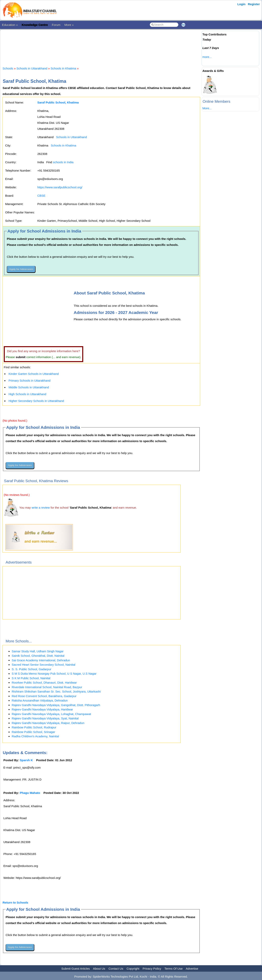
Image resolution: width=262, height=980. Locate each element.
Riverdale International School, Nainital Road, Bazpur (47, 687)
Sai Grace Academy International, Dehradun (41, 660)
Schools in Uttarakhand (32, 68)
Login (241, 4)
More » (69, 25)
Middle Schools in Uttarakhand (29, 387)
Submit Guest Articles (76, 969)
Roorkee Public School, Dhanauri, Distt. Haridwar (44, 682)
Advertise (192, 969)
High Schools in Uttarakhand (27, 394)
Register (254, 4)
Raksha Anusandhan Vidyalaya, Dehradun (40, 700)
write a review (41, 508)
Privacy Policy (152, 969)
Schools (8, 68)
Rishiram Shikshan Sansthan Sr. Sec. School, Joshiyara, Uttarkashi (56, 691)
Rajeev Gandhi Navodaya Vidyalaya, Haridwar (42, 709)
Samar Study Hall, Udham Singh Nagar (38, 651)
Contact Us (116, 969)
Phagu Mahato (30, 793)
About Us (99, 969)
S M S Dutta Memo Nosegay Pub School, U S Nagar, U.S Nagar (54, 674)
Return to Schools (15, 902)
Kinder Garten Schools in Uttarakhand (34, 374)
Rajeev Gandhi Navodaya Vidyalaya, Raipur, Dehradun (48, 723)
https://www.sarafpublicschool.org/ (60, 187)
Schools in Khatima (63, 68)
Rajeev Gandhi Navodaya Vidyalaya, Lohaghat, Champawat (51, 714)
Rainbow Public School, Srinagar (33, 732)
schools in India (63, 162)
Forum (56, 25)
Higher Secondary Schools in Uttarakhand (36, 401)
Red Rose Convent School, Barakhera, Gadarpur (44, 696)
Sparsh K (26, 760)
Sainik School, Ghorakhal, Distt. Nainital (38, 656)
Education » (10, 25)
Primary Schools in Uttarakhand (29, 381)
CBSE (41, 196)
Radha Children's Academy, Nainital (35, 736)
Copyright (133, 969)
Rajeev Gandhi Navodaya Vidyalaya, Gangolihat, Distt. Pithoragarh (56, 705)
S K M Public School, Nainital (31, 678)
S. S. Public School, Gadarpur (31, 669)
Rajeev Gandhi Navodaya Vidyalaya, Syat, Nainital (45, 718)
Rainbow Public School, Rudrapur (34, 727)
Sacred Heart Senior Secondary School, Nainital (44, 665)
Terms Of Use (174, 969)
